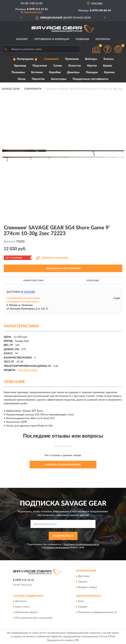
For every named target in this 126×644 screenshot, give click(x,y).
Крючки (109, 72)
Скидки (83, 607)
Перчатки (38, 79)
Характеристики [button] (33, 280)
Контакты (103, 39)
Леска (22, 79)
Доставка (84, 576)
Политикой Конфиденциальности (81, 544)
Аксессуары (59, 79)
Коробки (55, 72)
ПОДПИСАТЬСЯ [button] (63, 536)
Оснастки (75, 66)
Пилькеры (18, 72)
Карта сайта (22, 607)
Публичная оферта (26, 613)
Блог (81, 601)
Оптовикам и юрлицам (52, 39)
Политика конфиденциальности (98, 613)
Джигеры (73, 72)
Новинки (82, 39)
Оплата (83, 582)
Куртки (92, 66)
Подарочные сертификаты (91, 79)
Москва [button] (30, 292)
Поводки (92, 72)
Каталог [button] (22, 39)
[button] (32, 12)
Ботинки (37, 72)
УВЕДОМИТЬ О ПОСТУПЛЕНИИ (63, 268)
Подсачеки (40, 66)
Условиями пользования (56, 547)
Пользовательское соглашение (34, 618)
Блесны (109, 59)
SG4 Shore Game (28, 370)
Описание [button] (93, 280)
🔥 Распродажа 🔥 (25, 59)
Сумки (58, 66)
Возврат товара (88, 587)
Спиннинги (51, 59)
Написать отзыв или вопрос (63, 465)
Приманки (72, 59)
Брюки (108, 66)
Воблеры (91, 59)
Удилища (20, 66)
